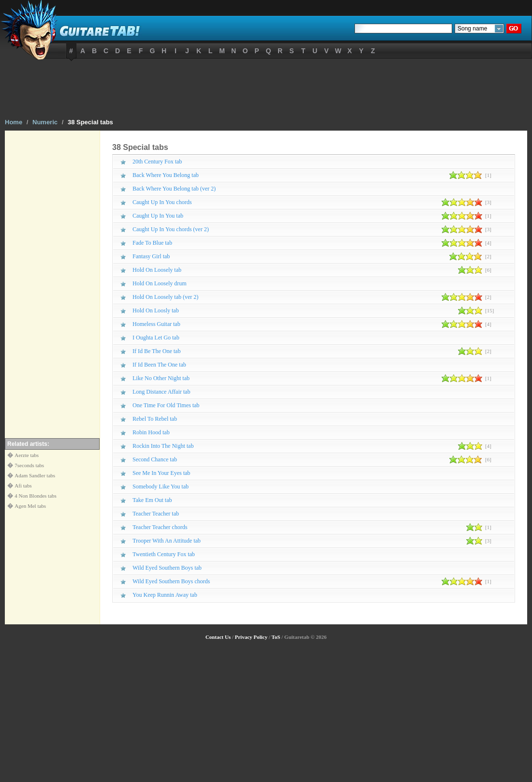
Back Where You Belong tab (166, 175)
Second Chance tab (155, 459)
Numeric (45, 122)
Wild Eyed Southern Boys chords (171, 581)
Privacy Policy (251, 637)
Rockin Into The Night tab (163, 446)
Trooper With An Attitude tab (167, 541)
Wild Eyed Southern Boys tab (167, 568)
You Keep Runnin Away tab (165, 595)
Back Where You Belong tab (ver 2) (174, 189)
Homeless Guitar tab (156, 324)
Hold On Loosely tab (157, 270)
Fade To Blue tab (152, 243)
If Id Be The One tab (156, 351)
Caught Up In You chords (162, 202)
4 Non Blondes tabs (35, 496)
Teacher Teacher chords (160, 527)
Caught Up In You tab (158, 216)
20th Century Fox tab (157, 162)
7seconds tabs (29, 465)
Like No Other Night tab (161, 378)
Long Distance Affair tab (161, 392)
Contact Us (218, 637)
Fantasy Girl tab (151, 256)
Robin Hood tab (151, 432)
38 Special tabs (90, 122)
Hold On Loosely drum (160, 283)
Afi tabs (23, 486)
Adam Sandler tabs (35, 475)
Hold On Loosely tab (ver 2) (165, 297)
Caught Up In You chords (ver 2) (171, 229)
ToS (276, 637)
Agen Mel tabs (30, 506)
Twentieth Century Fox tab (164, 554)
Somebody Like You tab (161, 487)
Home (14, 122)
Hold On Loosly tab (156, 310)
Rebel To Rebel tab (155, 419)
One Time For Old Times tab (166, 405)
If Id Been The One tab (159, 365)
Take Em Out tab (152, 500)
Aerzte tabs (27, 455)
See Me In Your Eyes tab (161, 473)
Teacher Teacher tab (156, 514)
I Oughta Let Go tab (156, 338)
